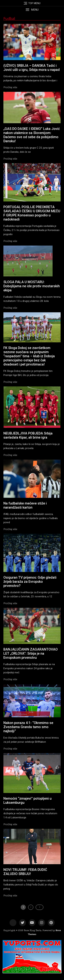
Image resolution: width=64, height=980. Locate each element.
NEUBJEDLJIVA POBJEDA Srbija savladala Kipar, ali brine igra (28, 435)
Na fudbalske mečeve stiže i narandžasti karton (25, 505)
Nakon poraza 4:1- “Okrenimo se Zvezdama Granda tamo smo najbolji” (28, 727)
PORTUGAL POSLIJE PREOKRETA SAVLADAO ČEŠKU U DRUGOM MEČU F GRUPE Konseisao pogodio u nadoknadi (32, 213)
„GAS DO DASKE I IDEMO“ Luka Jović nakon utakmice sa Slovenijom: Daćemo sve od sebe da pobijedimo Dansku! (32, 135)
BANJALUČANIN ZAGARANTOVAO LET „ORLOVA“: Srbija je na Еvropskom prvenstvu (31, 653)
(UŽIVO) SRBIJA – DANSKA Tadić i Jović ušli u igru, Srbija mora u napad (32, 68)
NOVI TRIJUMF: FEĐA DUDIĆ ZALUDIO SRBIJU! (25, 872)
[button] (32, 10)
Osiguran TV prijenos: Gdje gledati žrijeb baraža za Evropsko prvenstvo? (30, 582)
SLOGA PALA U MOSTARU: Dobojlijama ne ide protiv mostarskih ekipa (32, 286)
